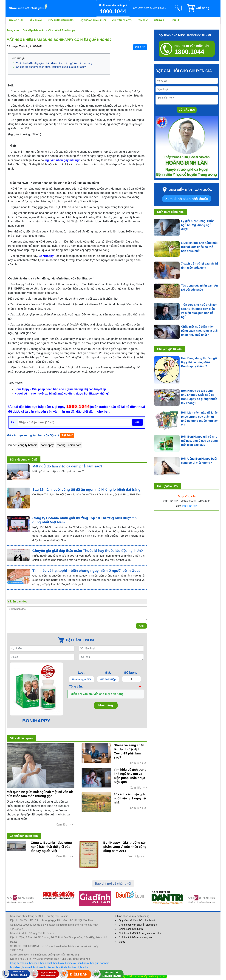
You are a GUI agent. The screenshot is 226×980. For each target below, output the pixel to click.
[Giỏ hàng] (203, 8)
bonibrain (59, 963)
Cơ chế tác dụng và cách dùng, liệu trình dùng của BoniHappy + (51, 67)
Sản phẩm (35, 20)
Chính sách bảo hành (131, 929)
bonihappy (47, 445)
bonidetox (71, 963)
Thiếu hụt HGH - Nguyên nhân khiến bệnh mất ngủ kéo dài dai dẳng (53, 63)
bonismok (49, 967)
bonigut (95, 963)
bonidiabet (46, 963)
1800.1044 (78, 406)
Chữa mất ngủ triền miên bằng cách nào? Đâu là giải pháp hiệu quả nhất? (199, 331)
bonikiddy (62, 967)
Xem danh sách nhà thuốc (187, 199)
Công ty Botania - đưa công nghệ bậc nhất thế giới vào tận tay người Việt (51, 847)
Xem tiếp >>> (64, 825)
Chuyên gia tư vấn (169, 349)
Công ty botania (19, 963)
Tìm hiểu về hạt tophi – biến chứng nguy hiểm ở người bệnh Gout (86, 571)
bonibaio (38, 967)
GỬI (138, 422)
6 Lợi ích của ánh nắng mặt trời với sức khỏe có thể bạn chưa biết (199, 247)
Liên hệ (175, 20)
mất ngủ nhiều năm (69, 445)
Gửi (141, 626)
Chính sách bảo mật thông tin (135, 937)
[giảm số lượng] (126, 679)
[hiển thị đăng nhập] (1, 978)
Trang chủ (16, 20)
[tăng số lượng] (137, 679)
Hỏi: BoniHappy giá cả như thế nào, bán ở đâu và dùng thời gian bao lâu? (199, 441)
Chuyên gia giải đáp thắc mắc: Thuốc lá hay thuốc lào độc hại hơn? (88, 551)
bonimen (34, 963)
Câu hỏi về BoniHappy (62, 30)
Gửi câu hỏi (187, 110)
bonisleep (16, 967)
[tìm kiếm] (178, 8)
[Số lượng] (131, 679)
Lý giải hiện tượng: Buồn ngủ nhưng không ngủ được (198, 225)
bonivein (105, 963)
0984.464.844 (190, 506)
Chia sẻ (140, 47)
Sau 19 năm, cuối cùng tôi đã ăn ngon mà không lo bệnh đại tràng (86, 490)
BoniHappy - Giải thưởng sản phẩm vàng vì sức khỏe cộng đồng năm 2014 (125, 847)
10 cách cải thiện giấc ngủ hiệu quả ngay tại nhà (130, 798)
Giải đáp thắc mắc (33, 30)
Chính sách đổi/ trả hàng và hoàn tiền (140, 933)
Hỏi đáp (159, 20)
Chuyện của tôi (122, 20)
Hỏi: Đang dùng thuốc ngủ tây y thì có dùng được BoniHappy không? (199, 362)
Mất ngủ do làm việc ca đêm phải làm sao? (67, 466)
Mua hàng (106, 705)
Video (122, 942)
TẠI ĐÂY (67, 435)
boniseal (27, 967)
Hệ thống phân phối (93, 20)
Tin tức (143, 20)
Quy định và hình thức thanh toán (138, 920)
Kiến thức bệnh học (61, 20)
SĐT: (14, 422)
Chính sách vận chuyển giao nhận (138, 925)
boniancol (74, 967)
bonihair (85, 967)
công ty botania (28, 445)
